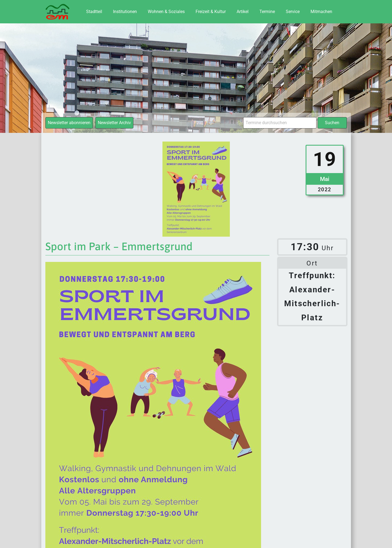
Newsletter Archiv (114, 123)
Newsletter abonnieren (69, 123)
